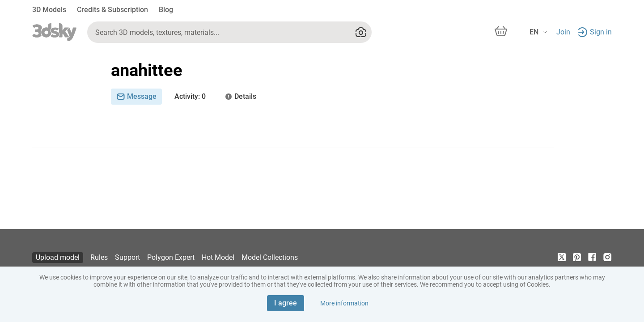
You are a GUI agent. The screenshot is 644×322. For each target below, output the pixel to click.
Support (127, 257)
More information (344, 303)
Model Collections (270, 257)
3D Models (49, 10)
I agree (286, 303)
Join (563, 32)
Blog (166, 10)
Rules (99, 257)
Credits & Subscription (112, 10)
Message (136, 96)
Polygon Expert (171, 257)
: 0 (190, 97)
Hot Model (218, 257)
